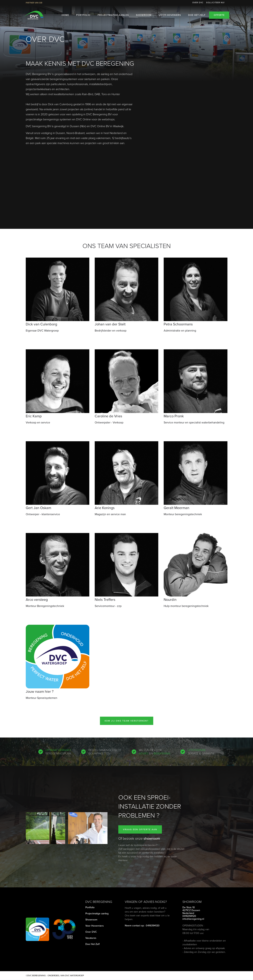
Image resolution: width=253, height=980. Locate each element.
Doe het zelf (197, 15)
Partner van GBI (34, 3)
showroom (152, 838)
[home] (34, 15)
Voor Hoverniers (95, 926)
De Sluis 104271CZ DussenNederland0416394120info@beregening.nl (193, 913)
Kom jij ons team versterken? (127, 721)
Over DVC (198, 3)
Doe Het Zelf (92, 944)
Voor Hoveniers (170, 15)
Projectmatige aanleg (113, 15)
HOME (65, 15)
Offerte (219, 15)
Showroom (144, 15)
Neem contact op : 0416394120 (142, 926)
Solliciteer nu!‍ (215, 3)
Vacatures (91, 938)
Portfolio (83, 15)
